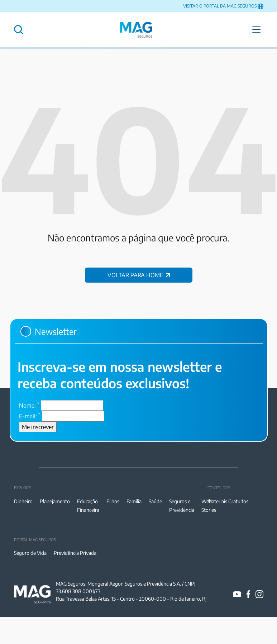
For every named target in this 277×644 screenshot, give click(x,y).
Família (134, 501)
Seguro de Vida (30, 553)
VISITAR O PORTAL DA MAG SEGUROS (220, 6)
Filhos (113, 501)
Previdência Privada (75, 553)
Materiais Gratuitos (228, 501)
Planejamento (55, 501)
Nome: (29, 405)
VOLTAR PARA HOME (139, 275)
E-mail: (30, 416)
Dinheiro (23, 501)
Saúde (155, 501)
